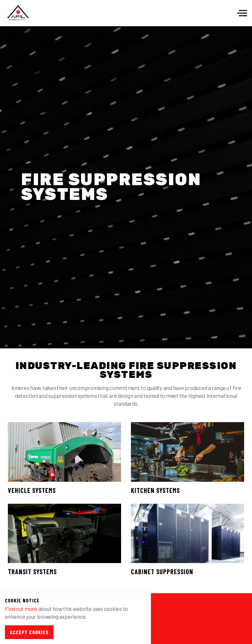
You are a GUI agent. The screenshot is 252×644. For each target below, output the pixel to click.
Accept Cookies (29, 632)
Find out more (21, 609)
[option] (126, 187)
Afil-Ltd (18, 13)
